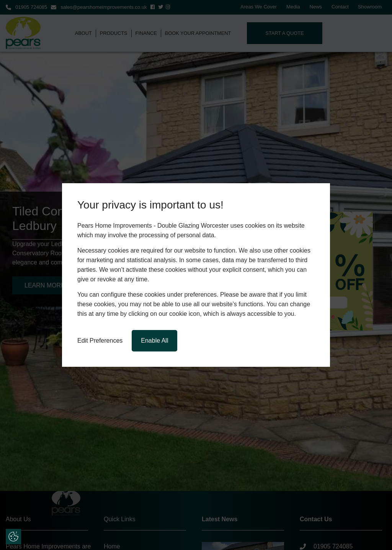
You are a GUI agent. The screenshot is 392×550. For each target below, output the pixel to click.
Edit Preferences (100, 341)
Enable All (154, 341)
